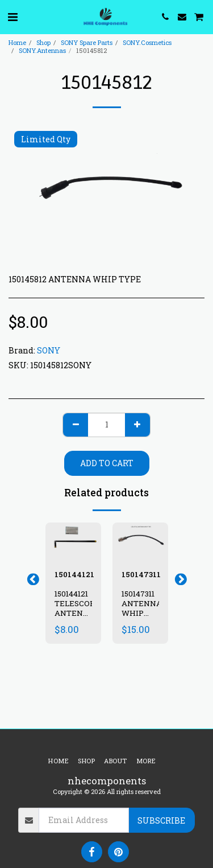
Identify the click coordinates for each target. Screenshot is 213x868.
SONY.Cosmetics (147, 42)
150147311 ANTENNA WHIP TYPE (142, 608)
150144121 (74, 574)
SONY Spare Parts (87, 42)
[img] (73, 541)
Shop (43, 42)
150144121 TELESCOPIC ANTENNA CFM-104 (79, 608)
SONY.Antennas (42, 50)
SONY (49, 350)
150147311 (141, 574)
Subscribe (161, 820)
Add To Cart (107, 463)
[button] (12, 17)
